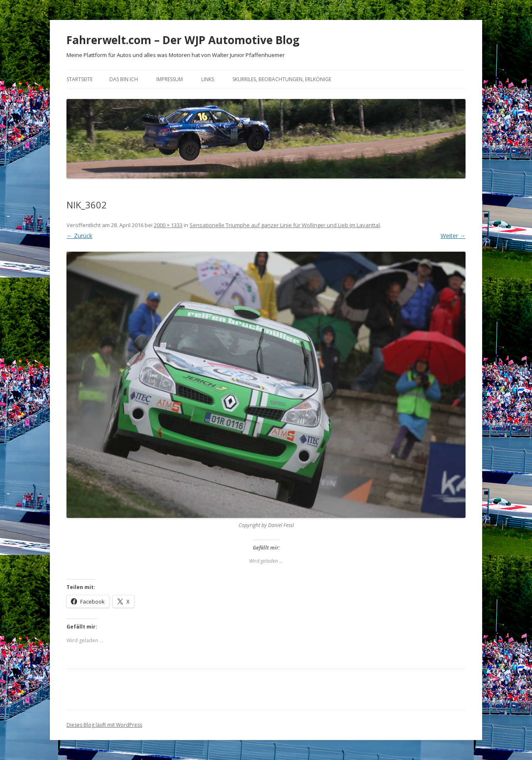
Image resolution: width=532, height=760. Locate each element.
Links (208, 79)
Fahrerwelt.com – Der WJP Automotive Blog (183, 40)
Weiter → (453, 236)
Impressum (170, 79)
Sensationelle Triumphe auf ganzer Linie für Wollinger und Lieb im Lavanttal (285, 225)
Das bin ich (124, 79)
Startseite (80, 79)
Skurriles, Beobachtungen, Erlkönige (282, 79)
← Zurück (79, 236)
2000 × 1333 (168, 225)
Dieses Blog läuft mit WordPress (104, 725)
